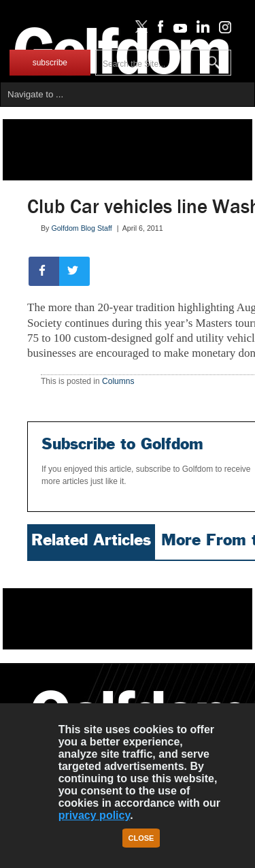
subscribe (50, 63)
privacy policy (95, 815)
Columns (118, 381)
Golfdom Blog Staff (81, 228)
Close (141, 838)
